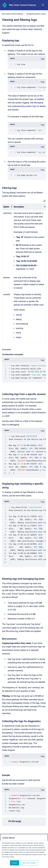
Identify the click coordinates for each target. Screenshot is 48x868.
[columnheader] (7, 207)
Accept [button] (15, 863)
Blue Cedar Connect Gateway (23, 5)
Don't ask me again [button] (29, 863)
